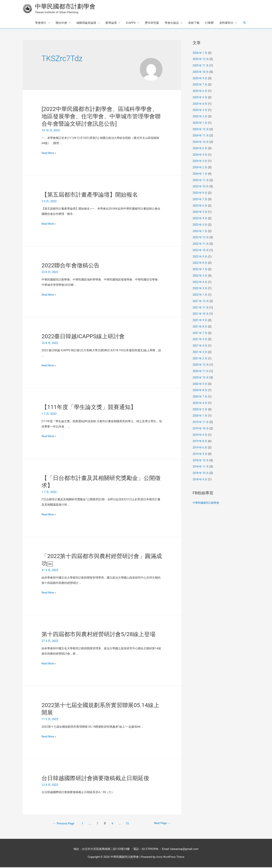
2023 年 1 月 (201, 232)
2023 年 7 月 (201, 200)
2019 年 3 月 (201, 454)
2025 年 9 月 (201, 79)
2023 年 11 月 (201, 181)
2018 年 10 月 (201, 474)
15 (128, 824)
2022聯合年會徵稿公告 (71, 266)
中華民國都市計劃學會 (68, 7)
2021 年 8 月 (201, 327)
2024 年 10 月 (201, 143)
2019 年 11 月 (201, 423)
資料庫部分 (226, 24)
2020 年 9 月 (201, 384)
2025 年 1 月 (201, 123)
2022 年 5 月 (201, 276)
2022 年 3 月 (201, 289)
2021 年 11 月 (201, 308)
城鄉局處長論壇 (86, 24)
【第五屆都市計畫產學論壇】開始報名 (90, 195)
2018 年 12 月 (201, 461)
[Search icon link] (245, 24)
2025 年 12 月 (201, 60)
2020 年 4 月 (201, 404)
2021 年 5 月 (201, 340)
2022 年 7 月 (201, 270)
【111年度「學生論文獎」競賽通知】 (89, 408)
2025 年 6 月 (201, 92)
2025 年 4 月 (201, 104)
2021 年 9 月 (201, 321)
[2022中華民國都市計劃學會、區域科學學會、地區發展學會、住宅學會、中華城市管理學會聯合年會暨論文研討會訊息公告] (101, 117)
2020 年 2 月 (201, 410)
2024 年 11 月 (201, 136)
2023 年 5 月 (201, 213)
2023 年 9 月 (201, 194)
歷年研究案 (152, 24)
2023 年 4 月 (201, 219)
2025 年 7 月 (201, 85)
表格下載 (194, 24)
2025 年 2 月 (201, 117)
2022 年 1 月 (201, 295)
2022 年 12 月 (201, 238)
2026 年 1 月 (201, 53)
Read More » (49, 154)
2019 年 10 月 (201, 429)
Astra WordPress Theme (170, 858)
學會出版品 (172, 24)
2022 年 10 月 (201, 251)
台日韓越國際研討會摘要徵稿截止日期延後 (95, 779)
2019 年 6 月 (201, 448)
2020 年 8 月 (201, 391)
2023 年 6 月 (201, 206)
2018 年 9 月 (201, 480)
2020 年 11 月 (201, 372)
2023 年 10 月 (201, 187)
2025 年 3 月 (201, 111)
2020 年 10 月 (201, 378)
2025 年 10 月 (201, 72)
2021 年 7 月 (201, 334)
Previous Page (62, 824)
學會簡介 (41, 24)
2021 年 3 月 (201, 353)
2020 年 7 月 (201, 397)
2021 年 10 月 (201, 314)
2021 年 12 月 (201, 302)
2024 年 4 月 (201, 155)
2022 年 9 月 (201, 257)
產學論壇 (111, 24)
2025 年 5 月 (201, 98)
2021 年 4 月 (201, 346)
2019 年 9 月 (201, 435)
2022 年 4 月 (201, 283)
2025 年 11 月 (201, 66)
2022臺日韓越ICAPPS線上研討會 (83, 337)
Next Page (159, 824)
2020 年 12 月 (201, 365)
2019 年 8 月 (201, 442)
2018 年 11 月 (201, 467)
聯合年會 (61, 24)
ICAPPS (131, 24)
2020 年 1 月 (201, 416)
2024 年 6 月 (201, 149)
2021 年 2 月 (201, 359)
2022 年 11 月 (201, 244)
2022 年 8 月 (201, 264)
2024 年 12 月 (201, 130)
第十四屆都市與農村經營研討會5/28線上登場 (99, 635)
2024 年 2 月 (201, 168)
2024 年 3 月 (201, 162)
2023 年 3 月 (201, 225)
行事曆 (209, 24)
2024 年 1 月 (201, 174)
